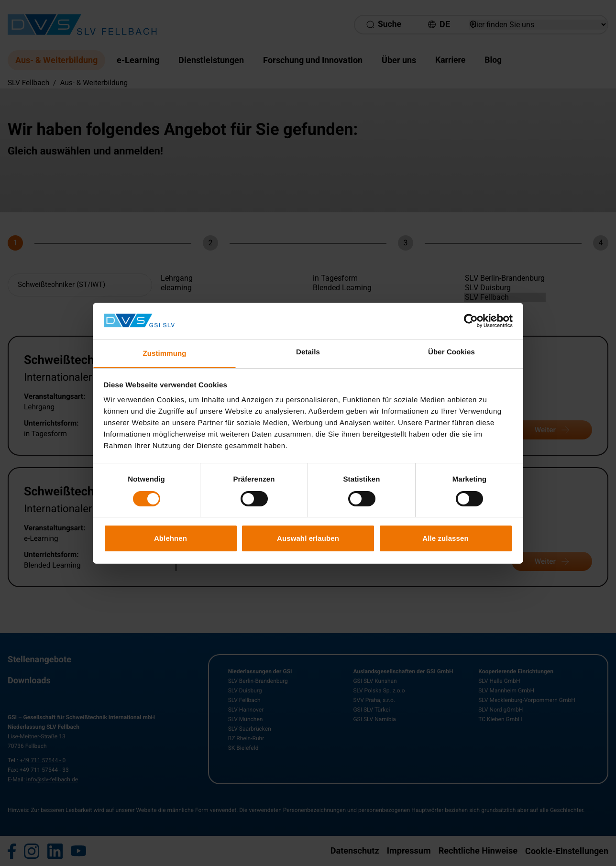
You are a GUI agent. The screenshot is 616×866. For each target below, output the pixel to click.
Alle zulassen (445, 538)
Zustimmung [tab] (165, 354)
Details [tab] (308, 352)
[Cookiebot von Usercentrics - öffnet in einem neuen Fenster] (471, 321)
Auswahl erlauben (308, 538)
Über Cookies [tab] (451, 352)
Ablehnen (170, 538)
